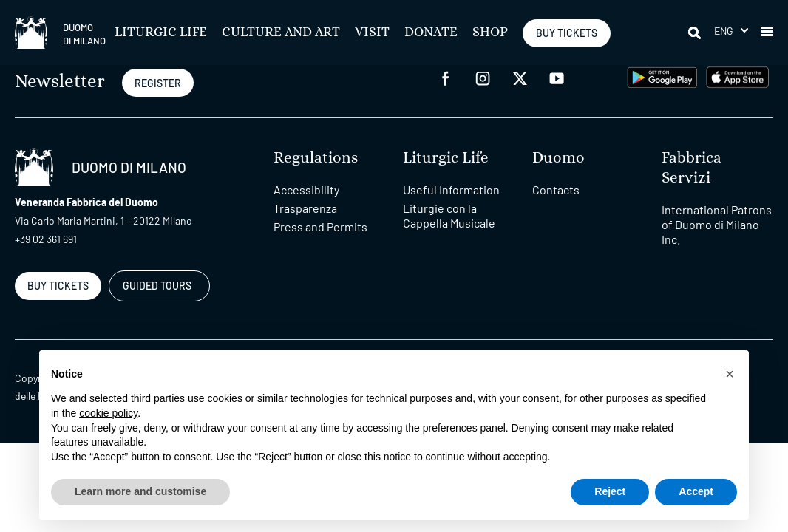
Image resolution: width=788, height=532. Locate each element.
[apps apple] (737, 76)
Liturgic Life (161, 33)
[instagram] (483, 77)
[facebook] (446, 77)
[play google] (662, 76)
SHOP (490, 33)
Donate (431, 33)
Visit (372, 33)
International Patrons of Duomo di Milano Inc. (717, 224)
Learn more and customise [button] (140, 491)
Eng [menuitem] (724, 31)
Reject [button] (610, 491)
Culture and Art (281, 33)
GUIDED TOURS (157, 286)
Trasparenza (305, 208)
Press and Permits (320, 226)
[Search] (696, 33)
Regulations (316, 158)
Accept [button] (696, 491)
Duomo (558, 158)
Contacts (556, 190)
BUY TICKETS (567, 33)
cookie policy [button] (108, 413)
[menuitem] (731, 31)
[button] (767, 33)
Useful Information (451, 190)
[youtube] (557, 77)
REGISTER (158, 83)
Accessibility (306, 190)
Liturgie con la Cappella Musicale (449, 215)
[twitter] (520, 77)
